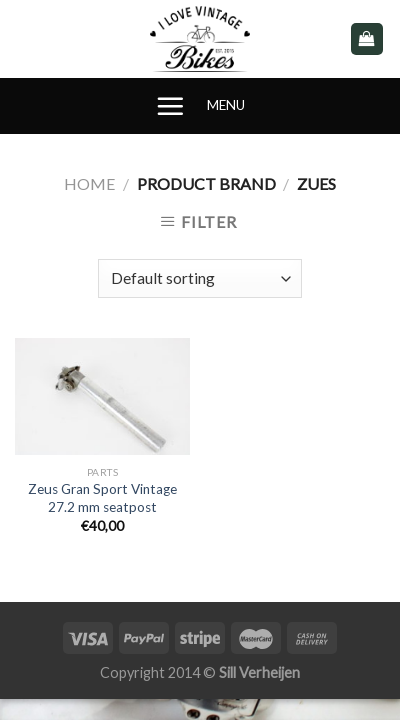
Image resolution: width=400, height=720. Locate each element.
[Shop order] (199, 278)
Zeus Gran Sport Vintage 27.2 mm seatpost (102, 498)
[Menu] (170, 106)
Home (89, 183)
